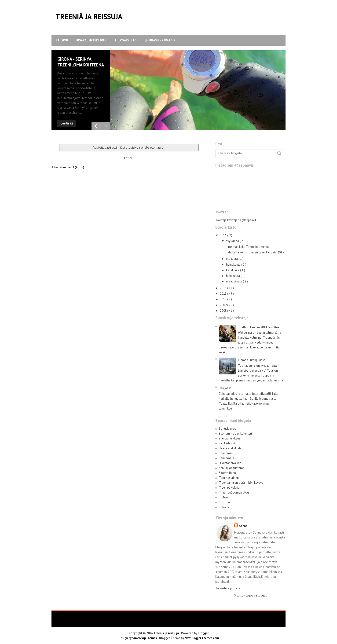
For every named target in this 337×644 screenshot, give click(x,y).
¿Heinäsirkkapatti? (160, 40)
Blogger (261, 595)
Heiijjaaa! (225, 388)
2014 (224, 288)
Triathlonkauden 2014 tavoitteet (259, 327)
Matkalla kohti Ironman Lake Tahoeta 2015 (256, 252)
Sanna (243, 526)
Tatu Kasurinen (229, 478)
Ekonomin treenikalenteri (235, 434)
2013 (224, 294)
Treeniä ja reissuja (89, 16)
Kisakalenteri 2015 (91, 40)
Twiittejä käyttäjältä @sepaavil (236, 220)
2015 (224, 235)
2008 (224, 311)
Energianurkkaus (230, 438)
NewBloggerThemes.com (202, 638)
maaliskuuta (234, 281)
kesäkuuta (233, 270)
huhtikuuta (233, 276)
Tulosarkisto (125, 40)
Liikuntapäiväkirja (230, 463)
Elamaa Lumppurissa (252, 360)
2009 (224, 305)
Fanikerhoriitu (228, 443)
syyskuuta (233, 241)
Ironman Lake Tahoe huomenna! (249, 247)
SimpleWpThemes (145, 638)
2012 (224, 299)
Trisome (224, 502)
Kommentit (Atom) (72, 167)
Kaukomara (226, 458)
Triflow (224, 497)
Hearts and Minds (230, 448)
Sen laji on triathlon (232, 468)
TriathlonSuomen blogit (235, 492)
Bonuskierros (227, 429)
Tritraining (225, 507)
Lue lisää (67, 123)
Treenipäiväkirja (229, 488)
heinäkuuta (234, 265)
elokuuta (232, 259)
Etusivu (62, 40)
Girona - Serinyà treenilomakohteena (81, 62)
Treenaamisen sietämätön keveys (241, 483)
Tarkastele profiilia (228, 588)
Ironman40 (226, 453)
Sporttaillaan (227, 473)
